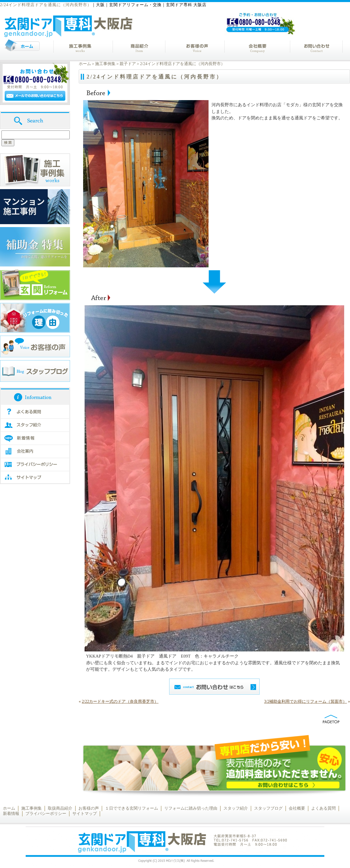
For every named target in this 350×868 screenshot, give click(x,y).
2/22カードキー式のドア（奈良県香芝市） (120, 701)
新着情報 (11, 814)
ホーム (85, 64)
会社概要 (297, 808)
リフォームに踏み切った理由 (191, 808)
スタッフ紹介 (236, 808)
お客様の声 (89, 808)
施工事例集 (105, 64)
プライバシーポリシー (46, 814)
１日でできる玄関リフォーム (132, 808)
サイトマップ (85, 814)
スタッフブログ (268, 808)
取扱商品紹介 (60, 808)
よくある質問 (323, 808)
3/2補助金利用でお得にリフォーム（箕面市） (306, 701)
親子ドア (128, 64)
